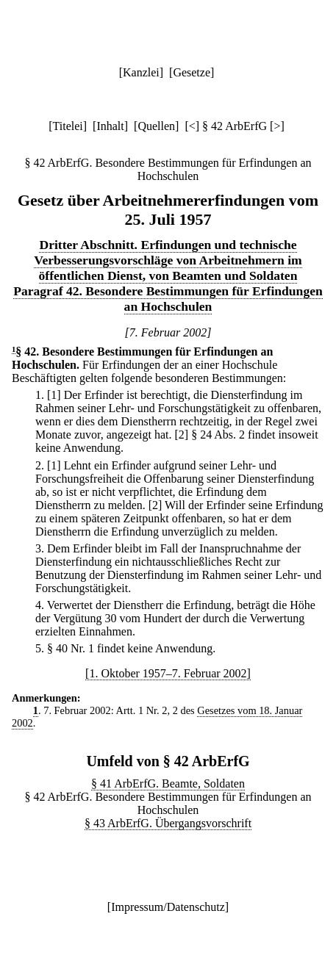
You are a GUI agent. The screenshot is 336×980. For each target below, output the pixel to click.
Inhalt (110, 126)
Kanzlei (141, 72)
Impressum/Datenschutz (168, 907)
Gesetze (192, 72)
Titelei (68, 126)
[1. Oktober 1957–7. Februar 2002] (168, 673)
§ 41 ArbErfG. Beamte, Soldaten (168, 783)
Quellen (156, 126)
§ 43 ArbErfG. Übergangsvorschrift (168, 823)
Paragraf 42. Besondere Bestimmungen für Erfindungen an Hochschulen (168, 299)
